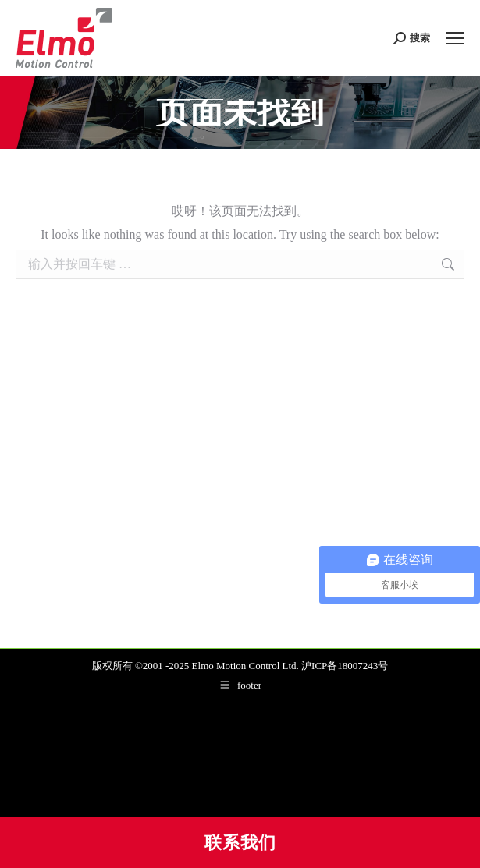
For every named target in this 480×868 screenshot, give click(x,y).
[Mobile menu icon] (455, 38)
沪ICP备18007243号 (345, 666)
